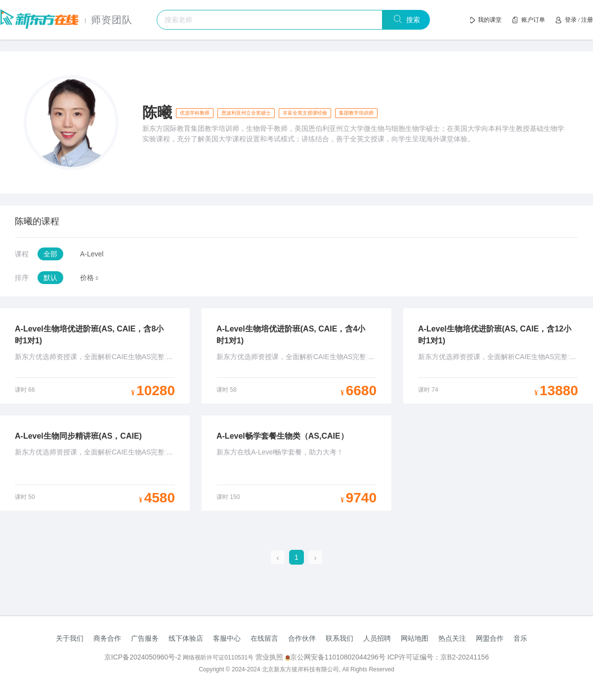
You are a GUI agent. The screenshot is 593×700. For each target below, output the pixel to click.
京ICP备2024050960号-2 (144, 657)
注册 (587, 20)
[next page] (316, 558)
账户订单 (533, 20)
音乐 (520, 638)
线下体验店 (186, 638)
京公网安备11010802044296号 (336, 657)
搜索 (411, 20)
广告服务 (145, 638)
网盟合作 (490, 638)
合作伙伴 (302, 638)
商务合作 (107, 638)
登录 (571, 20)
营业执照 (269, 657)
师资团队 (112, 20)
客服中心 (227, 638)
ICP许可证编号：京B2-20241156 (438, 657)
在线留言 (264, 638)
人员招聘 (377, 638)
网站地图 (415, 638)
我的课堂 (490, 20)
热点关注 (452, 638)
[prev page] (278, 558)
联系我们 (339, 638)
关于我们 (70, 638)
